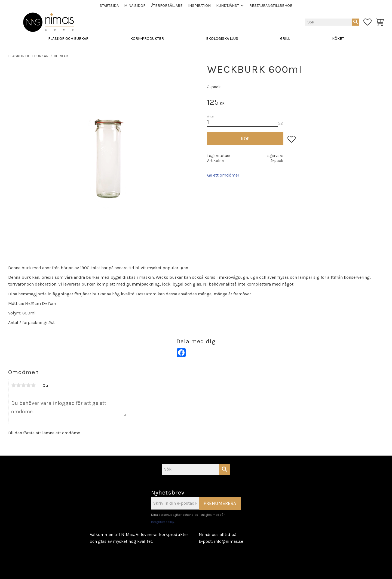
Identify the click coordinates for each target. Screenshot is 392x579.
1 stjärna (14, 385)
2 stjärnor (19, 385)
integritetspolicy (163, 522)
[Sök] (356, 22)
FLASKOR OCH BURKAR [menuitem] (68, 39)
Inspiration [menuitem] (199, 6)
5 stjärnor (33, 385)
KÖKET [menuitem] (338, 39)
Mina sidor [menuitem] (135, 6)
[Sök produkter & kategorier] (329, 22)
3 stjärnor (23, 385)
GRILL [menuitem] (285, 39)
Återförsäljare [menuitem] (167, 6)
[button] (367, 22)
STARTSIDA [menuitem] (109, 6)
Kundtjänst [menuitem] (228, 6)
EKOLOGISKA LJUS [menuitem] (222, 39)
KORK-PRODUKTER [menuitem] (147, 39)
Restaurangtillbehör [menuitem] (271, 6)
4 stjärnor (28, 385)
